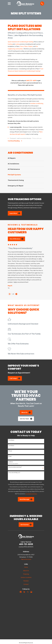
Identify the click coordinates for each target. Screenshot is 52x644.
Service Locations (26, 578)
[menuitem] (26, 158)
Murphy (30, 46)
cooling (17, 44)
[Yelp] (24, 592)
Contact (26, 584)
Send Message (26, 499)
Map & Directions (26, 559)
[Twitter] (28, 592)
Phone (10, 451)
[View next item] (16, 294)
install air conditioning (37, 103)
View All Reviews (16, 239)
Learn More (15, 213)
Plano (26, 46)
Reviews (26, 581)
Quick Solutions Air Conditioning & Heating (20, 42)
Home (26, 567)
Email (10, 456)
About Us (26, 413)
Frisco (22, 46)
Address (11, 462)
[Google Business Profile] (31, 592)
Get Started (26, 525)
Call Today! (15, 379)
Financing (26, 574)
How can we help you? (14, 473)
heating (10, 44)
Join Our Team (26, 419)
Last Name (11, 446)
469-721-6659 (26, 544)
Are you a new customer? (15, 467)
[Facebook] (21, 592)
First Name (11, 440)
